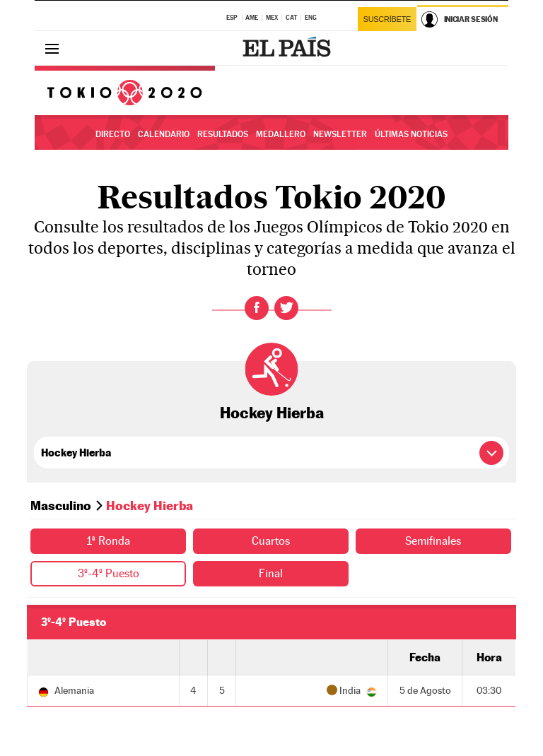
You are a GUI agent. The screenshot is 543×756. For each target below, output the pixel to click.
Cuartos (271, 541)
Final (271, 573)
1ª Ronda (108, 541)
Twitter (286, 308)
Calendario (164, 134)
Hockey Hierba (272, 413)
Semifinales (433, 541)
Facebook (257, 308)
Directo (113, 134)
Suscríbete (387, 19)
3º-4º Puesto (109, 573)
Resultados (223, 134)
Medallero (281, 134)
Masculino (61, 506)
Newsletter (340, 134)
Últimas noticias (411, 134)
